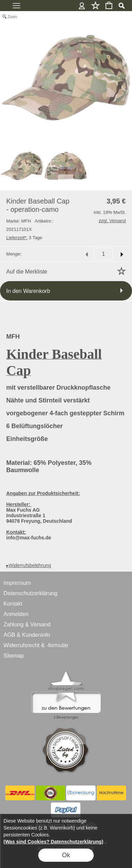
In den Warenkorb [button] (28, 291)
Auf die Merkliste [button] (27, 272)
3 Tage (24, 238)
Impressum (17, 583)
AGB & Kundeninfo (27, 635)
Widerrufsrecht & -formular (36, 645)
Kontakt (13, 604)
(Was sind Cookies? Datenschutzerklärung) (53, 842)
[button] (121, 6)
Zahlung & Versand (27, 624)
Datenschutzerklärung (30, 593)
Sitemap (14, 656)
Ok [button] (66, 855)
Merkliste (95, 5)
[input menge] (103, 254)
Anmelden (82, 5)
